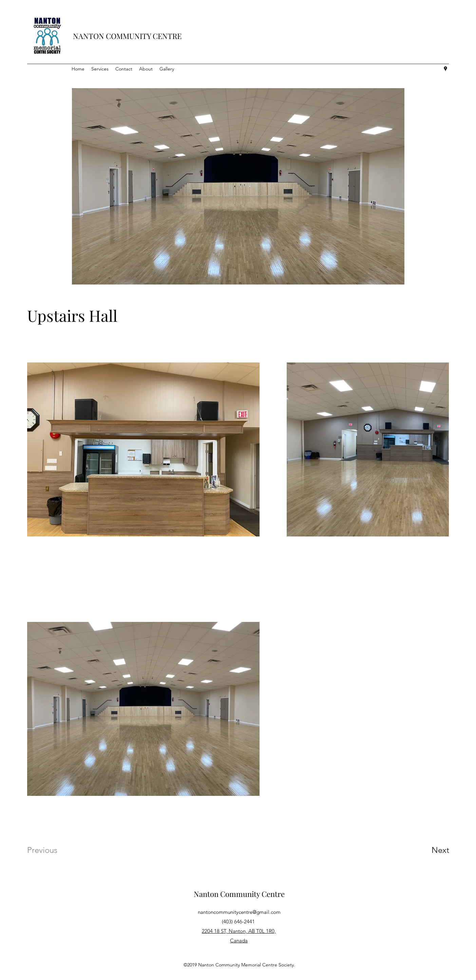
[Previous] (51, 850)
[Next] (427, 850)
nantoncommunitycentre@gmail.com (239, 912)
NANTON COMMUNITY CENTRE (127, 36)
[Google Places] (445, 69)
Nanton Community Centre (239, 894)
